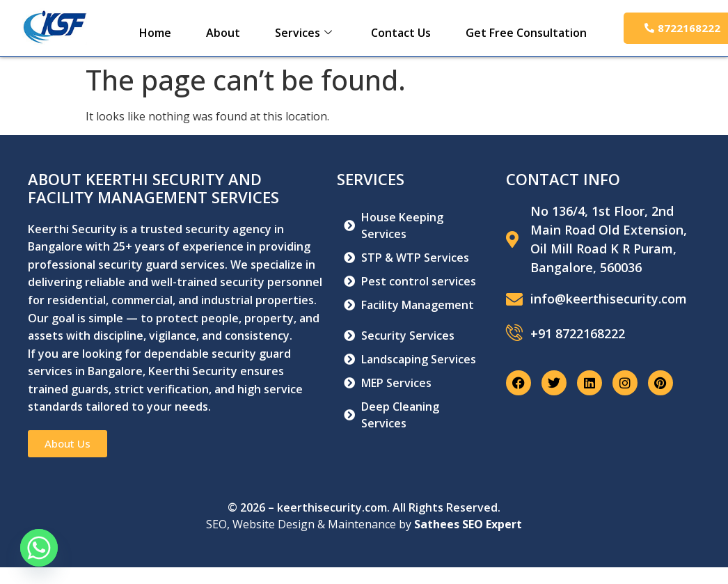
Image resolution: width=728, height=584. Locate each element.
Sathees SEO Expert (468, 524)
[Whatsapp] (39, 548)
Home (155, 33)
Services (303, 33)
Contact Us (401, 33)
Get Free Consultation (526, 33)
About (223, 33)
